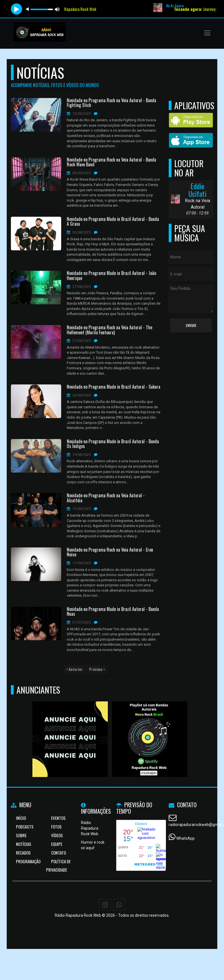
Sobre (21, 835)
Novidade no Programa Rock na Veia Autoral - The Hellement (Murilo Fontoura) (109, 330)
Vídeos (57, 835)
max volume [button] (57, 9)
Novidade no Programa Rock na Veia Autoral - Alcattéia (106, 498)
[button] (207, 33)
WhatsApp (185, 838)
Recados (23, 853)
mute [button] (28, 9)
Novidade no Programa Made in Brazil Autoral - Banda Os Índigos (113, 444)
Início (21, 818)
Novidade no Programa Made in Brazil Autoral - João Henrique (111, 276)
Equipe (57, 844)
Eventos (58, 818)
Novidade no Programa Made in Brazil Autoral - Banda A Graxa (113, 222)
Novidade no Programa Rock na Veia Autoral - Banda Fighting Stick (111, 103)
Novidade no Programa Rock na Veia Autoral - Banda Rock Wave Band (111, 162)
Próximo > (97, 669)
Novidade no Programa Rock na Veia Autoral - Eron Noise (110, 552)
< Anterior (74, 669)
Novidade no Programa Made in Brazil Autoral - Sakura (114, 387)
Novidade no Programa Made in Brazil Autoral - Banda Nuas (113, 612)
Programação (28, 861)
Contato (59, 853)
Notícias (24, 844)
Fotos (56, 827)
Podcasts (25, 827)
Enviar (191, 325)
